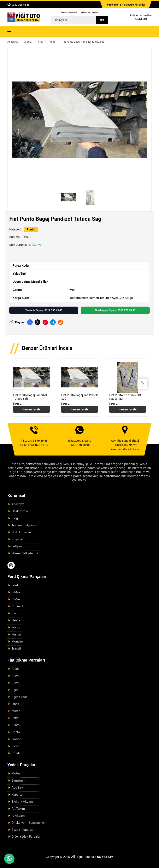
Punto (52, 42)
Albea (16, 669)
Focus (16, 627)
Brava (15, 676)
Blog (15, 518)
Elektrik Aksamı (23, 802)
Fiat (40, 42)
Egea (15, 690)
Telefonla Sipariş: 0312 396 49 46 (44, 310)
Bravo (16, 683)
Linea (15, 704)
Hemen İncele (31, 409)
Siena (15, 746)
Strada (16, 753)
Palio (15, 718)
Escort (16, 613)
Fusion (16, 634)
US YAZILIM (105, 857)
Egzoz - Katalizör (23, 830)
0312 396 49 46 (20, 5)
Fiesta (16, 620)
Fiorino (16, 739)
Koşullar (17, 539)
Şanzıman (18, 780)
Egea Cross (20, 697)
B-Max (16, 592)
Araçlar (28, 42)
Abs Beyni (18, 788)
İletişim (95, 12)
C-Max (16, 599)
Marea (16, 711)
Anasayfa (13, 42)
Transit (16, 649)
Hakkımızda (85, 12)
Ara (102, 20)
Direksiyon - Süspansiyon (29, 823)
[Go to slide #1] (69, 197)
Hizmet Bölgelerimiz (26, 553)
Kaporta (17, 795)
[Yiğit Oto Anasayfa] (24, 17)
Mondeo (17, 641)
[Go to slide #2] (90, 197)
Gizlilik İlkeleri (21, 532)
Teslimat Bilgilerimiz (69, 12)
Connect (17, 606)
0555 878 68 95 (141, 19)
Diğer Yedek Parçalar (26, 837)
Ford (15, 585)
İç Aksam (18, 816)
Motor (16, 773)
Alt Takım (18, 809)
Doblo (16, 732)
